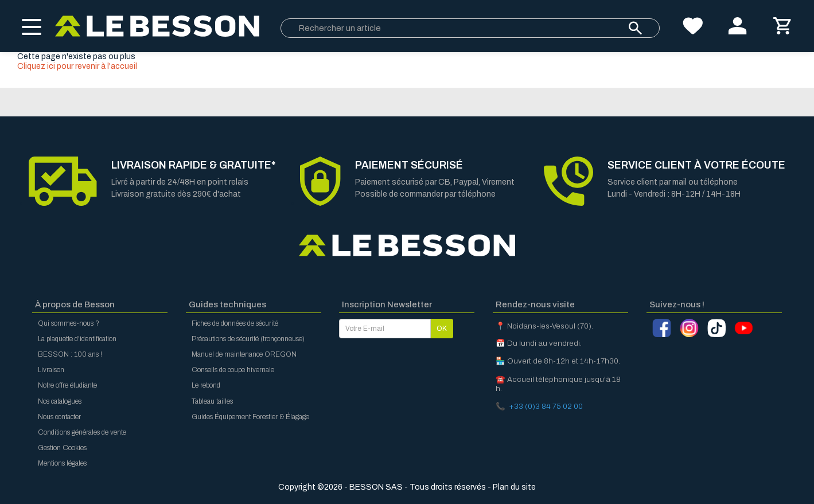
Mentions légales (62, 463)
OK (442, 329)
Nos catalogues (60, 401)
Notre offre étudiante (67, 385)
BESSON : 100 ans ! (70, 354)
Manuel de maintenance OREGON (244, 354)
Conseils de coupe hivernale (233, 370)
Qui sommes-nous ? (69, 323)
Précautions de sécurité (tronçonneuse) (248, 339)
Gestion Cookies (62, 448)
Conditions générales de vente (82, 432)
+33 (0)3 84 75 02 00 (546, 406)
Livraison (51, 370)
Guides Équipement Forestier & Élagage (250, 417)
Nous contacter (59, 417)
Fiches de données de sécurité (235, 323)
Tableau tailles (212, 401)
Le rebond (206, 385)
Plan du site (514, 487)
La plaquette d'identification (77, 339)
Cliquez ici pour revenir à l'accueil (77, 66)
